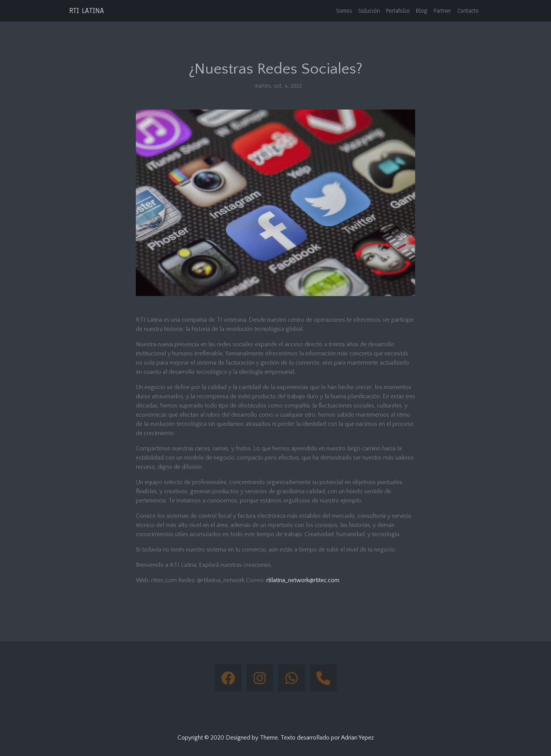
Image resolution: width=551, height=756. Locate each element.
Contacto (468, 11)
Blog (422, 11)
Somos (344, 11)
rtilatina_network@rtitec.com (303, 580)
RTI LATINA (87, 11)
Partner (442, 11)
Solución (369, 11)
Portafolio (398, 11)
